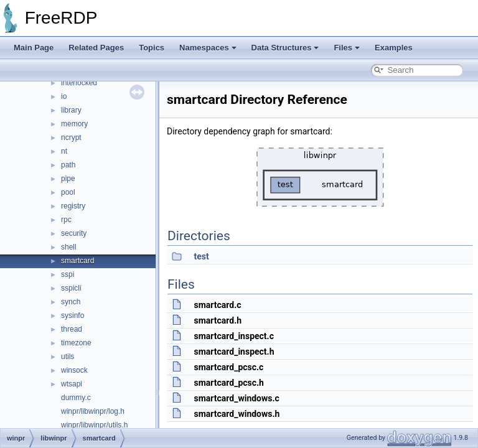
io (64, 96)
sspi (68, 274)
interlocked (79, 83)
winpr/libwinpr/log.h (93, 411)
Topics (152, 48)
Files (347, 48)
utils (68, 357)
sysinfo (73, 315)
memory (74, 124)
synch (71, 302)
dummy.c (76, 398)
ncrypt (71, 138)
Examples (394, 48)
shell (69, 247)
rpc (66, 220)
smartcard (77, 261)
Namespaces (208, 48)
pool (68, 192)
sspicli (71, 288)
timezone (76, 343)
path (68, 165)
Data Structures (285, 48)
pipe (68, 179)
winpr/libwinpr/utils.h (94, 425)
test (201, 256)
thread (72, 329)
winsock (74, 370)
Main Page (34, 48)
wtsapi (72, 384)
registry (73, 206)
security (74, 233)
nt (64, 151)
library (71, 110)
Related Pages (96, 48)
